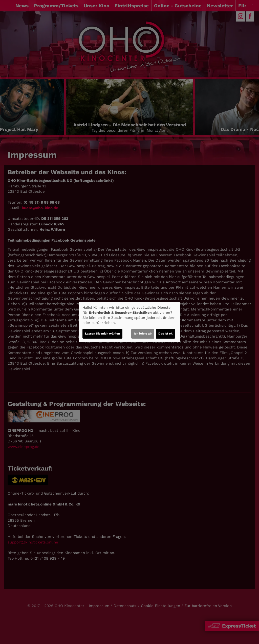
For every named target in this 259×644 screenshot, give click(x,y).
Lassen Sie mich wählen (102, 334)
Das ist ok (165, 334)
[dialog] (129, 322)
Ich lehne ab (143, 334)
